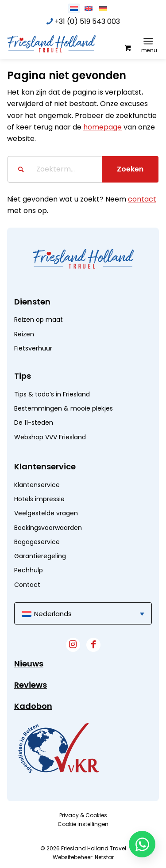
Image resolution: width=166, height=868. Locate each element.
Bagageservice (37, 542)
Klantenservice (37, 485)
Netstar (104, 857)
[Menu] (148, 41)
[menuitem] (150, 41)
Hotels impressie (39, 499)
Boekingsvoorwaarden (48, 528)
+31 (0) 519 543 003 (87, 21)
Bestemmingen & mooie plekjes (64, 408)
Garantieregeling (40, 556)
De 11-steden (34, 423)
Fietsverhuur (33, 348)
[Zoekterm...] (83, 169)
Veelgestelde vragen (46, 513)
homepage (102, 127)
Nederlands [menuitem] (53, 614)
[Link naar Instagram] (73, 645)
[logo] (68, 43)
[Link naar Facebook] (93, 645)
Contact (27, 585)
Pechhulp (29, 570)
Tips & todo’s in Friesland (52, 394)
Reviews (31, 685)
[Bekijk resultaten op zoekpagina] (130, 169)
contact (142, 199)
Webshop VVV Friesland (50, 437)
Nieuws (29, 664)
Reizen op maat (39, 320)
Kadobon (33, 706)
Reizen (24, 334)
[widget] (58, 748)
